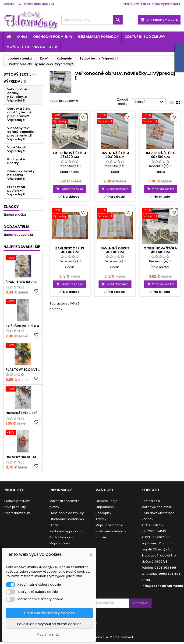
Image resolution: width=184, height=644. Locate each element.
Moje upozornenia (109, 525)
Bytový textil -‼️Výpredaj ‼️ (20, 78)
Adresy (101, 519)
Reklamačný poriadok (98, 37)
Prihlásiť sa (142, 4)
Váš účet (104, 490)
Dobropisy (103, 513)
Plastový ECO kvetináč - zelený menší (23, 370)
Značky (11, 207)
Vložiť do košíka (70, 189)
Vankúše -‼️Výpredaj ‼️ (16, 149)
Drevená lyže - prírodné (23, 413)
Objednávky (105, 507)
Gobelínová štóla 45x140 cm (70, 155)
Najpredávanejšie (22, 247)
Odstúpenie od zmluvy (145, 37)
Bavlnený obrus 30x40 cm (70, 250)
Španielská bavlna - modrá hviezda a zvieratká (23, 282)
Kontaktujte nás (61, 537)
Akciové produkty (17, 501)
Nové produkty (15, 507)
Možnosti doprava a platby (32, 47)
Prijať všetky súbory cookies (49, 613)
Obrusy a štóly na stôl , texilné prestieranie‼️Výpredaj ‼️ (19, 114)
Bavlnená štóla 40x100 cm (115, 155)
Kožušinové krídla (22, 326)
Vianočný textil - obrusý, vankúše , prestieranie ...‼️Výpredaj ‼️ (21, 134)
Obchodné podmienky (53, 37)
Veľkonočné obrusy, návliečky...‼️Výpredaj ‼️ (17, 95)
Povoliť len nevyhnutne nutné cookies (49, 624)
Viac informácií (49, 634)
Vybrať (149, 102)
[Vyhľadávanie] (92, 20)
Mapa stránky (60, 543)
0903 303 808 (44, 4)
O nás (22, 37)
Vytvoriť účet (170, 4)
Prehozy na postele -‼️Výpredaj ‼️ (16, 191)
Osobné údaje (106, 501)
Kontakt (9, 4)
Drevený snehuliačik (23, 457)
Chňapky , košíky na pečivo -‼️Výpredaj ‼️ (21, 175)
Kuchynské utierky (16, 161)
